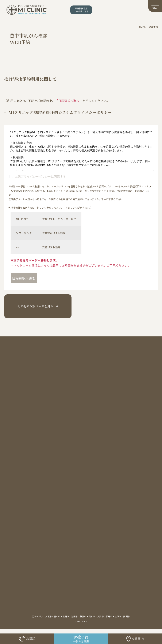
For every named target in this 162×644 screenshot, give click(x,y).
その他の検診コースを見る (35, 306)
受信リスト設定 (51, 247)
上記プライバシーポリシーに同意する (40, 176)
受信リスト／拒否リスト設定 (59, 219)
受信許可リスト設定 (54, 233)
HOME (142, 27)
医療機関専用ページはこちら (81, 10)
